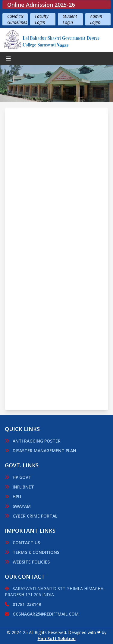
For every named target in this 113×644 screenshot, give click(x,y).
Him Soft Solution (57, 638)
